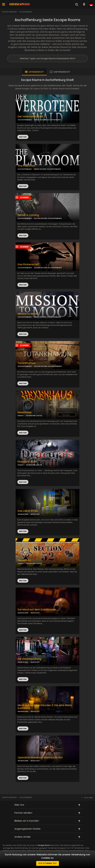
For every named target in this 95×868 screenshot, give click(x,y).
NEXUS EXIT (35, 514)
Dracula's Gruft (27, 462)
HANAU (21, 416)
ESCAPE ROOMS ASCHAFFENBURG (48, 268)
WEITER (23, 186)
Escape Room (44, 845)
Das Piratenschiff (28, 264)
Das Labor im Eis (28, 511)
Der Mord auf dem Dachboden (37, 610)
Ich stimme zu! (48, 863)
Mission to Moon (28, 314)
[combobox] (84, 4)
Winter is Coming (28, 215)
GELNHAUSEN (23, 514)
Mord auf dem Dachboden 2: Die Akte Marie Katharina (45, 707)
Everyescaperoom (9, 12)
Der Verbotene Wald (30, 117)
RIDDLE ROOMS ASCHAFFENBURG (47, 169)
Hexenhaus (25, 412)
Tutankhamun (27, 363)
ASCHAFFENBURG (25, 169)
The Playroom (26, 166)
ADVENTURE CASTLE (34, 416)
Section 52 (24, 560)
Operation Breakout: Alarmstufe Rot (40, 758)
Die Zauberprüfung (29, 659)
